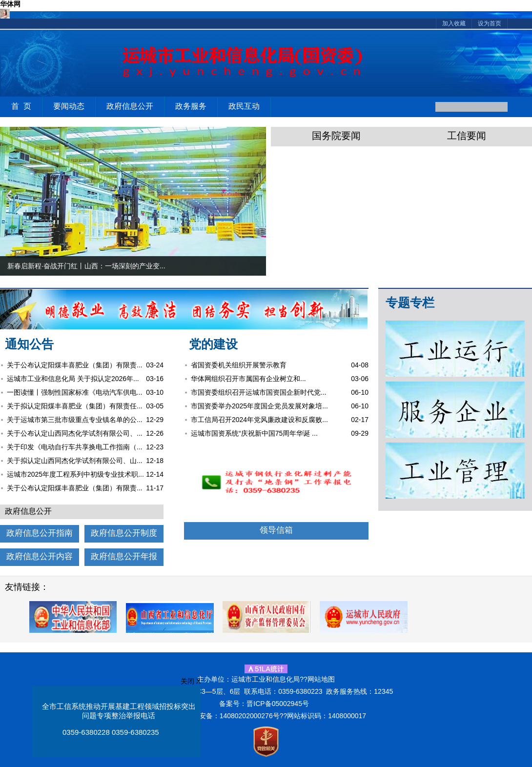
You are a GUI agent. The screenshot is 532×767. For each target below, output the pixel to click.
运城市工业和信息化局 (222, 65)
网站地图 (321, 679)
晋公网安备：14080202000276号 (229, 716)
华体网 (10, 4)
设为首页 (490, 23)
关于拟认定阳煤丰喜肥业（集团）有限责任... (75, 406)
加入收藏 (454, 23)
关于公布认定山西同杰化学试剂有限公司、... (75, 433)
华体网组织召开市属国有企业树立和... (248, 379)
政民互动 (244, 106)
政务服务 (191, 106)
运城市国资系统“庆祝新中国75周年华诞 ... (254, 433)
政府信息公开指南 (40, 533)
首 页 (21, 106)
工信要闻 (467, 136)
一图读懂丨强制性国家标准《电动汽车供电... (75, 392)
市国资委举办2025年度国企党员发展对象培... (259, 406)
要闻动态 (69, 106)
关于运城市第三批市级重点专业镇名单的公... (75, 420)
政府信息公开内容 (40, 556)
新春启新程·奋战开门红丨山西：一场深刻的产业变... (86, 266)
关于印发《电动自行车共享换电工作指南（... (75, 447)
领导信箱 (276, 530)
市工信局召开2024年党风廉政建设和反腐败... (259, 420)
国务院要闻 (336, 136)
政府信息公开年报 (124, 556)
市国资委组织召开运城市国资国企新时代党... (259, 392)
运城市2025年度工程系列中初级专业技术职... (75, 474)
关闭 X (191, 681)
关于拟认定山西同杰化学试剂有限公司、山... (75, 461)
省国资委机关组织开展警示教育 (239, 365)
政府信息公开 (130, 106)
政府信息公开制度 (124, 533)
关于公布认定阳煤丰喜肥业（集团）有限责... (75, 365)
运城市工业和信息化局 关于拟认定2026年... (73, 379)
